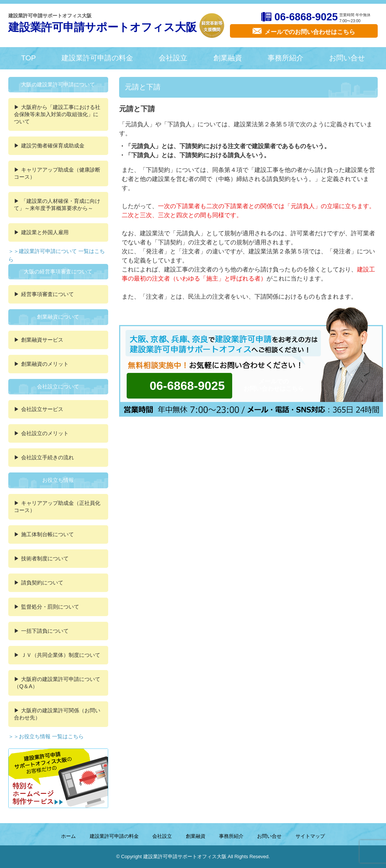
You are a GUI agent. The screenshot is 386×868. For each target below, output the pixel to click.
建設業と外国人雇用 (45, 232)
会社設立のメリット (45, 433)
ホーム (68, 836)
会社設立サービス (42, 409)
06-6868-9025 (306, 17)
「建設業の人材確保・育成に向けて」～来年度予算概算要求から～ (57, 205)
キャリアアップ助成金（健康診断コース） (57, 173)
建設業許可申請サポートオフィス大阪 (103, 27)
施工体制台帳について (47, 534)
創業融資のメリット (45, 364)
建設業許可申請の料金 (97, 58)
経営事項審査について (47, 294)
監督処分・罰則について (50, 607)
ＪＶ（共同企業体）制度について (61, 655)
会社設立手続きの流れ (47, 457)
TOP (28, 58)
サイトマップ (310, 836)
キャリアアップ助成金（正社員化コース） (57, 507)
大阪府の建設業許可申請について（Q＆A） (57, 683)
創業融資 (228, 58)
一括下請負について (45, 631)
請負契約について (42, 583)
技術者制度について (45, 558)
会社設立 (173, 58)
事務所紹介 (286, 58)
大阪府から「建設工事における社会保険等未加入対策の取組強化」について (57, 114)
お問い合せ (347, 58)
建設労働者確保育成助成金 (53, 146)
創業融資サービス (42, 340)
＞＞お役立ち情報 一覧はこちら (46, 736)
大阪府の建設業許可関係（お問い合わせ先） (57, 714)
